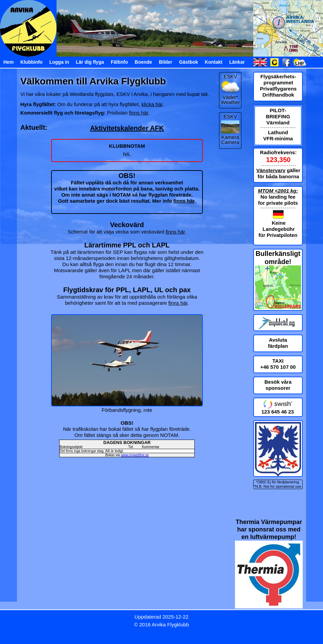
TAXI (278, 361)
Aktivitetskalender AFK (127, 128)
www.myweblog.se (135, 455)
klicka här (152, 104)
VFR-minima (278, 138)
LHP (300, 63)
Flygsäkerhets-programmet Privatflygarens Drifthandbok (278, 86)
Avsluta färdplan (278, 343)
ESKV (230, 116)
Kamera (230, 137)
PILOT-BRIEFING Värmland (278, 116)
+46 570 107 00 (278, 367)
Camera (230, 142)
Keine (279, 223)
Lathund (278, 132)
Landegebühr (279, 229)
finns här (139, 113)
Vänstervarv (271, 170)
